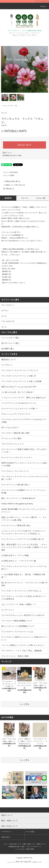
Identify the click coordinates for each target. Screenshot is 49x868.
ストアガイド (7, 365)
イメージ (24, 198)
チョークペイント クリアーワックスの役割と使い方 (23, 539)
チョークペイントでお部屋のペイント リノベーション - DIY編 (24, 491)
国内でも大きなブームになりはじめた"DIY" (19, 387)
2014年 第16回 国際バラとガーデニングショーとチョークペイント (24, 511)
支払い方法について (15, 844)
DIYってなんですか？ (10, 428)
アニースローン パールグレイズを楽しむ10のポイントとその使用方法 (24, 598)
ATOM (32, 849)
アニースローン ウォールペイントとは (17, 632)
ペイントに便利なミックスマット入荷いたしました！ (23, 645)
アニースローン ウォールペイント (15, 471)
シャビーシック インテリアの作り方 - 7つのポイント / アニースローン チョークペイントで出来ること (24, 532)
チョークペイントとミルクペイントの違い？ (20, 408)
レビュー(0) (41, 198)
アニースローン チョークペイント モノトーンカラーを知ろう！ (24, 568)
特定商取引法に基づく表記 (12, 155)
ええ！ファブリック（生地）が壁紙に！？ (19, 604)
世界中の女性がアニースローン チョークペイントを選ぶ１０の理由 (24, 464)
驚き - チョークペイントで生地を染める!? (18, 498)
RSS (28, 849)
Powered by (24, 862)
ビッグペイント (8, 610)
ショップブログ (20, 849)
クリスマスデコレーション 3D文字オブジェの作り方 (23, 615)
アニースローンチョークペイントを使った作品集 (21, 381)
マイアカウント (6, 832)
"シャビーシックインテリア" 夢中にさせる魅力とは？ (24, 398)
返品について (7, 153)
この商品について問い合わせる (13, 185)
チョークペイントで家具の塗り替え (16, 525)
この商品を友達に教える (10, 181)
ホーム (5, 106)
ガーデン (11, 106)
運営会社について (9, 360)
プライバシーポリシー (33, 847)
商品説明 (8, 198)
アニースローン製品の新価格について (17, 621)
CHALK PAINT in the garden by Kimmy (17, 504)
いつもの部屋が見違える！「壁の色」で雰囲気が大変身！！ (23, 576)
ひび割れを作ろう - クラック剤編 (15, 555)
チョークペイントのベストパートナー (17, 457)
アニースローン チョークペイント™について (20, 370)
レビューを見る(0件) (9, 172)
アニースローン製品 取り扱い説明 (15, 433)
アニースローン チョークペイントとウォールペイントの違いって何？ (24, 478)
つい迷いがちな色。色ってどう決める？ (18, 392)
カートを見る (30, 832)
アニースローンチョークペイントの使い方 (19, 376)
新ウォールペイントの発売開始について (18, 626)
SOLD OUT (24, 145)
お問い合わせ (6, 837)
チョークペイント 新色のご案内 (15, 656)
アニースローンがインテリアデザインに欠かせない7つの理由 (24, 421)
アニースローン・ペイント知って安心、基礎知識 (21, 651)
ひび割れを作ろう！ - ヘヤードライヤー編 (19, 561)
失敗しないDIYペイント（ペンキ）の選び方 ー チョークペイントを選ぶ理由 (24, 519)
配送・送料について (29, 844)
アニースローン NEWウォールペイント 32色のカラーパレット (24, 638)
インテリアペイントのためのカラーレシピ (19, 403)
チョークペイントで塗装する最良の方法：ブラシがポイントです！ (24, 451)
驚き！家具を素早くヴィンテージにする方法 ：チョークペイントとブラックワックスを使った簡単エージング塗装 (24, 547)
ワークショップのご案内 (11, 438)
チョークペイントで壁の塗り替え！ (16, 485)
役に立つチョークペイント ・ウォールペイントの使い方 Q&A (25, 584)
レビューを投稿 (7, 175)
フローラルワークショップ (12, 444)
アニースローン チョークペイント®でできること (21, 591)
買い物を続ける (7, 189)
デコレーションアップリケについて (16, 414)
